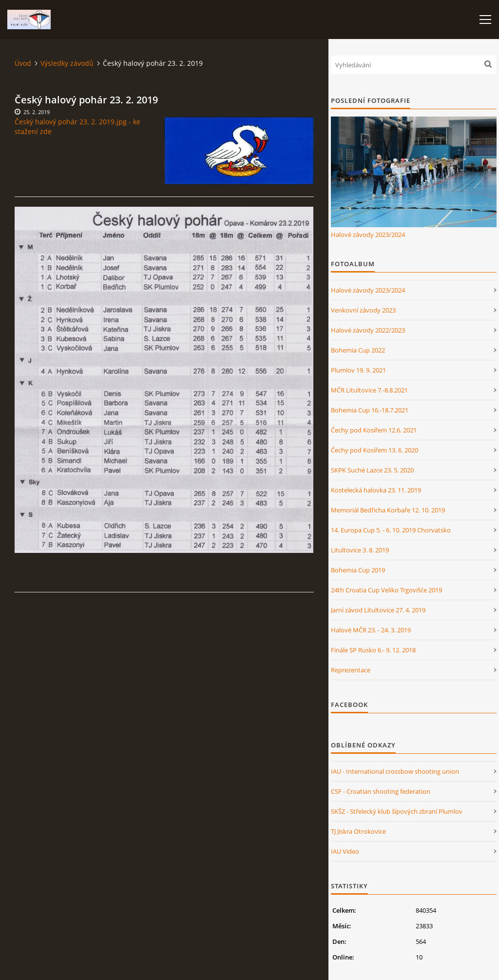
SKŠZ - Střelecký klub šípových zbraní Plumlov (397, 811)
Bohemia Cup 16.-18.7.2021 (370, 410)
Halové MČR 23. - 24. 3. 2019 (371, 630)
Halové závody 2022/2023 (368, 330)
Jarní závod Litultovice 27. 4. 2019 (378, 610)
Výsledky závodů (67, 63)
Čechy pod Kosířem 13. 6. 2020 (374, 450)
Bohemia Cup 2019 (358, 570)
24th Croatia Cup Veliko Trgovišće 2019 (386, 590)
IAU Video (345, 851)
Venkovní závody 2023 (363, 310)
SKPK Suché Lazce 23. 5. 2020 (372, 470)
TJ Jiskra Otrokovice (358, 831)
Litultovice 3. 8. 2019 (360, 550)
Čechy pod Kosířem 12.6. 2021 (374, 430)
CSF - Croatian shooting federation (381, 791)
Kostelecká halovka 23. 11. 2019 (376, 490)
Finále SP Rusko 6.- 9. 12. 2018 (373, 650)
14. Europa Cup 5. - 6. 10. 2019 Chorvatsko (391, 530)
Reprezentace (351, 670)
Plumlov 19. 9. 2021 (358, 370)
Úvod (23, 63)
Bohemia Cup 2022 (358, 350)
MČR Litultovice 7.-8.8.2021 (369, 390)
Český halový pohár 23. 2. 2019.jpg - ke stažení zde (77, 127)
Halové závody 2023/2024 (368, 235)
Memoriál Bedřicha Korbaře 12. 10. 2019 (388, 510)
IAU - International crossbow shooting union (395, 771)
